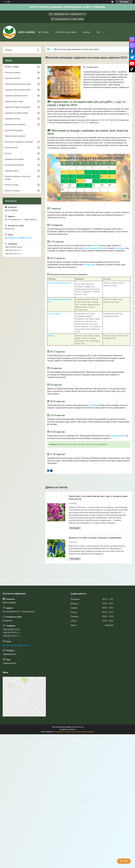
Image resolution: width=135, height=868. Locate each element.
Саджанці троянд (12, 119)
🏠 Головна (44, 32)
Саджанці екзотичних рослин (18, 84)
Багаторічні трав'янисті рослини (19, 142)
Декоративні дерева (14, 130)
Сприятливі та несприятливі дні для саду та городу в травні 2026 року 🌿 (98, 498)
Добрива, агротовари (14, 159)
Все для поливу (11, 185)
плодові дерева (117, 436)
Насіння (8, 153)
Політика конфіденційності (84, 732)
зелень (95, 245)
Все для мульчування (14, 165)
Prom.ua (80, 727)
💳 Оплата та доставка (66, 32)
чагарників (94, 405)
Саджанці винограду (14, 101)
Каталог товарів (12, 67)
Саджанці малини (12, 78)
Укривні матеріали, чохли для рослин (17, 178)
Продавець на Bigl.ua (68, 729)
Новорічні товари (12, 191)
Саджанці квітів (12, 171)
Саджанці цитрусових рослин (18, 90)
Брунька (51, 336)
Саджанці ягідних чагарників (17, 107)
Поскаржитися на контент (63, 732)
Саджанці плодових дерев (16, 113)
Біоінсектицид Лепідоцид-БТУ (60, 283)
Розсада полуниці (12, 72)
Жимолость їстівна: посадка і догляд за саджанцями (95, 538)
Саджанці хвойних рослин (16, 96)
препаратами (89, 265)
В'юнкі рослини (11, 148)
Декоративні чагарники (15, 124)
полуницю (120, 248)
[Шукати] (38, 50)
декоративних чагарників (95, 248)
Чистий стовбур (54, 314)
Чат (124, 861)
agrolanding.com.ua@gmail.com (18, 238)
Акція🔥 (87, 32)
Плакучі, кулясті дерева (15, 136)
